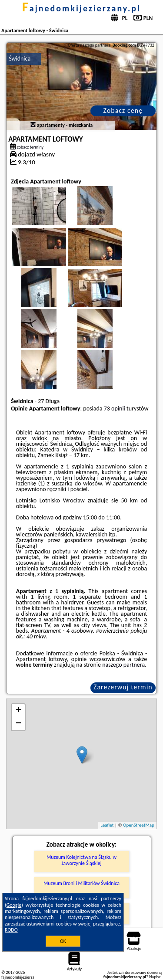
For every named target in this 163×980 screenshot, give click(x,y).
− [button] (18, 724)
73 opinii (115, 409)
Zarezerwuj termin (123, 687)
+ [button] (18, 711)
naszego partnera (123, 665)
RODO (11, 930)
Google (14, 905)
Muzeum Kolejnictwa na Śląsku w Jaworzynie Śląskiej (81, 860)
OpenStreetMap (139, 825)
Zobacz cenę (123, 110)
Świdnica (20, 59)
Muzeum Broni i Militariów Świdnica (81, 883)
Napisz (155, 977)
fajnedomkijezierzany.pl (81, 8)
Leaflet (107, 825)
